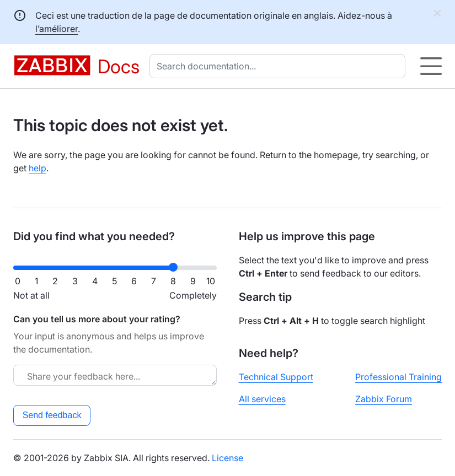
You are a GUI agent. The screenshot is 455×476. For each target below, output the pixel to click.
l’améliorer (57, 29)
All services (262, 399)
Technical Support (276, 377)
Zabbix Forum (384, 399)
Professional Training (398, 377)
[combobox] (280, 66)
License (227, 458)
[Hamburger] (431, 66)
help (38, 168)
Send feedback (52, 415)
